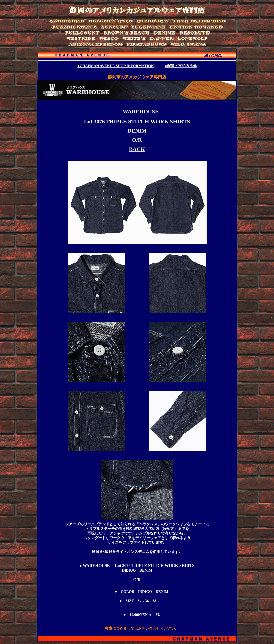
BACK (137, 149)
